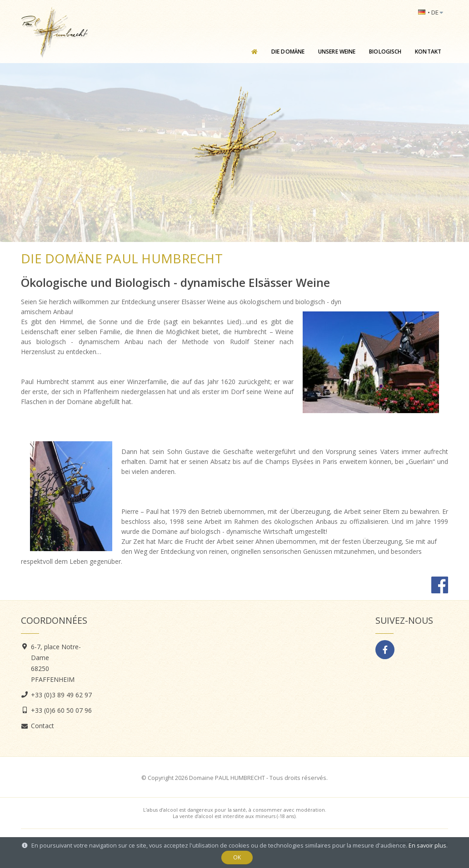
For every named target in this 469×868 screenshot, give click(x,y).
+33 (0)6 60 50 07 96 (61, 710)
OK (237, 857)
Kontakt (428, 52)
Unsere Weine (337, 52)
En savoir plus (427, 846)
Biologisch (385, 52)
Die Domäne (288, 52)
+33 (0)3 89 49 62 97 (61, 695)
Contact (42, 726)
